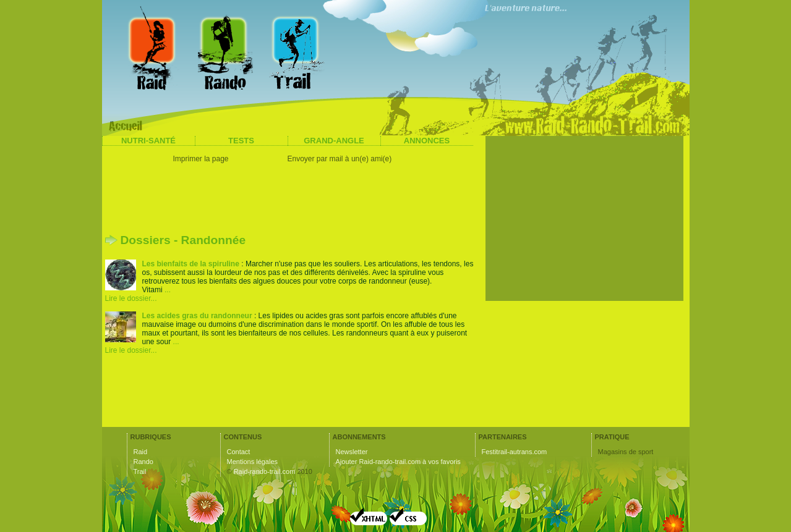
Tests (241, 141)
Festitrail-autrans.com (515, 452)
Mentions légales (253, 462)
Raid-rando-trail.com (265, 471)
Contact (239, 452)
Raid (141, 452)
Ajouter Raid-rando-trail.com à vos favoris (398, 462)
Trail (140, 471)
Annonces (427, 141)
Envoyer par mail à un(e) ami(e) (340, 159)
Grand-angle (334, 141)
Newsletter (352, 452)
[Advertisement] (291, 201)
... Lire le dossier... (138, 294)
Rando (143, 462)
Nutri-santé (148, 141)
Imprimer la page (201, 159)
